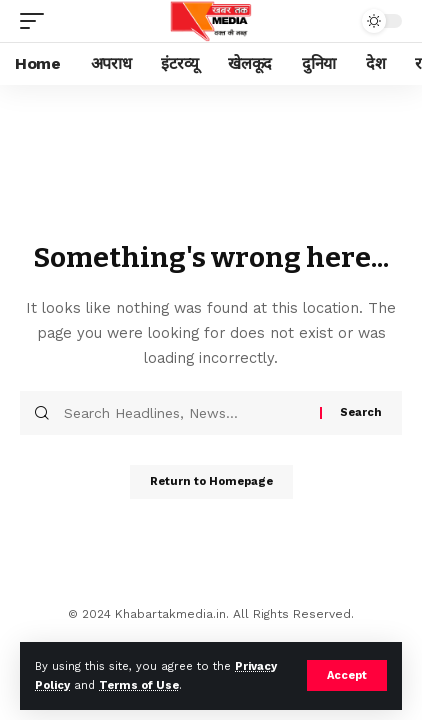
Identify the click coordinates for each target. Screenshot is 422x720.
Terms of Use (139, 685)
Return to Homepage (211, 481)
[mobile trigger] (37, 21)
